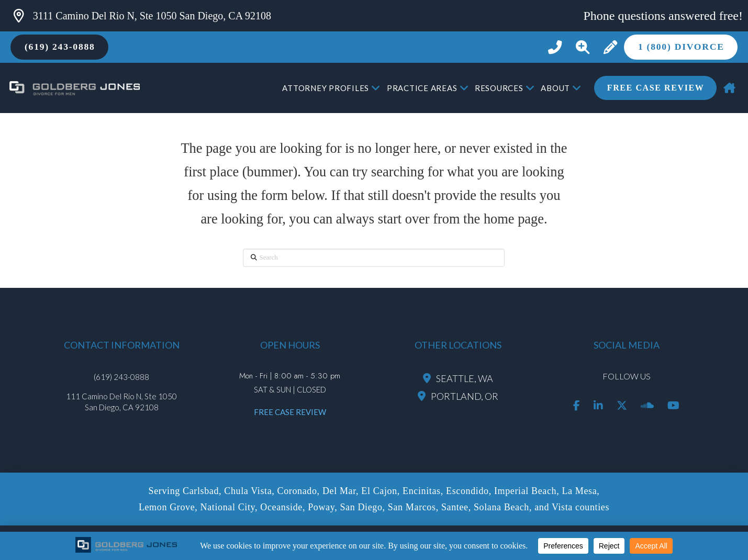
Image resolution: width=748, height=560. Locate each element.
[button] (582, 47)
